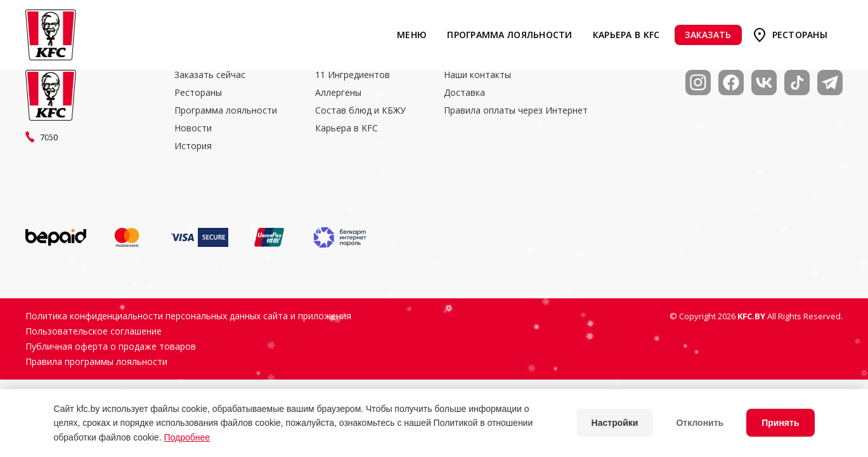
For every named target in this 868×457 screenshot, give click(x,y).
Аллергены (338, 93)
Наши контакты (477, 75)
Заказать (708, 35)
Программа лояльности (509, 35)
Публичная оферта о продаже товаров (111, 347)
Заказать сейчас (210, 75)
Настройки (615, 423)
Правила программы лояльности (96, 362)
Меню (412, 35)
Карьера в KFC (626, 35)
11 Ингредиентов (353, 75)
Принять (780, 423)
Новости (193, 128)
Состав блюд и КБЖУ (360, 110)
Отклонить (700, 423)
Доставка (464, 93)
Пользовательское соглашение (94, 331)
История (193, 146)
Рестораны (800, 35)
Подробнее (187, 437)
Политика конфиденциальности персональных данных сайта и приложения (188, 316)
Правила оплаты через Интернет (516, 110)
